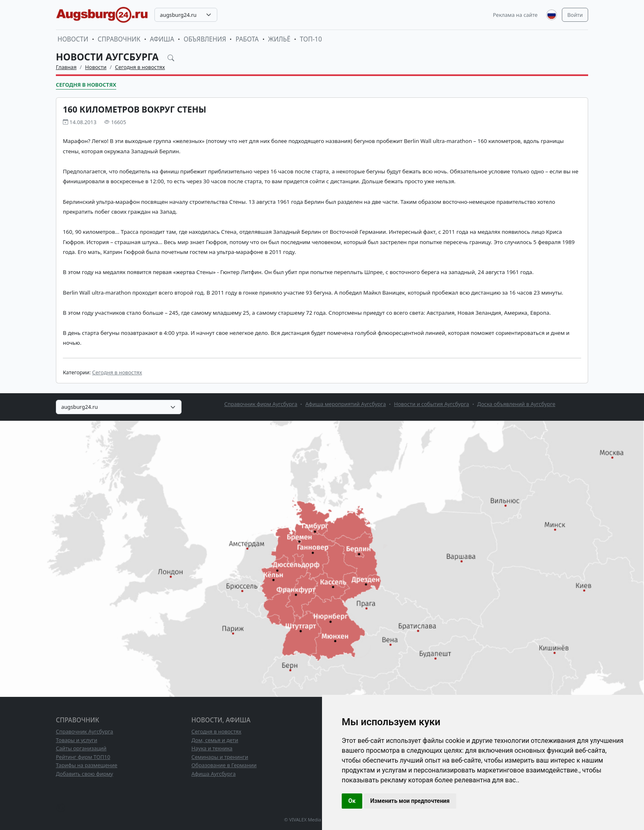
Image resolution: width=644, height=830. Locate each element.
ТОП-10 (311, 39)
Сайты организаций (81, 748)
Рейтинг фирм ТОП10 (83, 757)
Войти (575, 15)
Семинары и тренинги (220, 757)
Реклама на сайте (515, 15)
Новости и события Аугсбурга (431, 404)
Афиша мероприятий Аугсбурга (345, 404)
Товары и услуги (77, 740)
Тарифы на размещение (87, 765)
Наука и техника (212, 748)
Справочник (119, 39)
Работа (247, 39)
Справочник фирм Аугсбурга (261, 404)
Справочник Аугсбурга (84, 731)
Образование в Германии (224, 765)
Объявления (205, 39)
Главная (66, 67)
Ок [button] (352, 801)
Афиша (162, 39)
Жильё (279, 39)
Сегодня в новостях (140, 67)
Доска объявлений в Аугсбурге (516, 404)
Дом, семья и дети (215, 740)
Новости (73, 39)
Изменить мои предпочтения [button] (410, 801)
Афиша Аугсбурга (214, 774)
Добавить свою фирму (84, 774)
